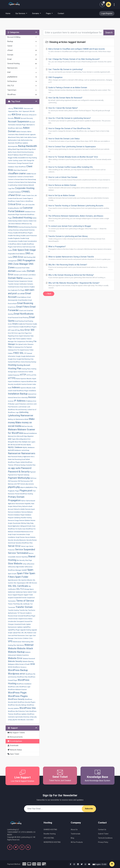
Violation (26, 638)
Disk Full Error (18, 247)
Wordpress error (17, 674)
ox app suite (14, 468)
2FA (31, 111)
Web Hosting (26, 642)
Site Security (21, 560)
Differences (25, 224)
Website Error (15, 658)
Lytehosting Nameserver (21, 415)
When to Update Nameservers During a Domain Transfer (79, 258)
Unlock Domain (13, 619)
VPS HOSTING (49, 838)
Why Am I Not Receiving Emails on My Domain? (79, 267)
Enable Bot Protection (25, 324)
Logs (17, 412)
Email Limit (23, 311)
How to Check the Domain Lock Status (79, 140)
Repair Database (26, 515)
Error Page (25, 333)
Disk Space (18, 250)
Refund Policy (17, 506)
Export (21, 336)
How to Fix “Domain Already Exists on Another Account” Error (79, 159)
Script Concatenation (19, 535)
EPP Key (17, 330)
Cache (10, 161)
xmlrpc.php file (13, 720)
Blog (72, 838)
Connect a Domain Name (25, 177)
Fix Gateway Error (18, 347)
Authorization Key (27, 140)
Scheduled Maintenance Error (24, 532)
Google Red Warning (23, 359)
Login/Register (107, 13)
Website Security (15, 661)
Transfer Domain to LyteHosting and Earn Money (79, 239)
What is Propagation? (79, 249)
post (30, 491)
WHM (33, 664)
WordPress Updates (20, 714)
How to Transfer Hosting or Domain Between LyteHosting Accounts (79, 208)
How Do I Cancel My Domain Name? (79, 110)
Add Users (19, 128)
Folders (10, 353)
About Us (74, 830)
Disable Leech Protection (29, 236)
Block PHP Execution (26, 155)
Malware (12, 429)
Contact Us (102, 830)
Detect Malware (16, 224)
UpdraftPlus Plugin (14, 630)
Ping (36, 487)
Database (20, 211)
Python (23, 501)
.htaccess (18, 108)
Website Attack (25, 648)
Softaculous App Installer (16, 567)
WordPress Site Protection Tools (18, 711)
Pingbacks (11, 491)
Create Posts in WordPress (24, 201)
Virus (31, 638)
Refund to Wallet (19, 509)
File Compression (20, 342)
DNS (28, 253)
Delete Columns (23, 221)
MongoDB (11, 442)
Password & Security (19, 472)
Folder (32, 350)
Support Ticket (28, 595)
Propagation (14, 500)
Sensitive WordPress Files (24, 543)
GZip (32, 359)
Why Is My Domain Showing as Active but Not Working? (79, 276)
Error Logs (18, 333)
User (35, 633)
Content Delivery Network (26, 185)
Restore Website (25, 520)
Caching (15, 161)
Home (9, 13)
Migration (30, 436)
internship (24, 398)
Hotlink (31, 372)
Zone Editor (30, 720)
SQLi (15, 583)
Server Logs (25, 546)
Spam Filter (23, 573)
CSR (21, 208)
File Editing (29, 342)
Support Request (18, 595)
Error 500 (29, 330)
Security (11, 540)
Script (10, 535)
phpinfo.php (14, 487)
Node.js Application (24, 457)
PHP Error (33, 478)
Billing (10, 149)
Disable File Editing (14, 236)
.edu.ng (10, 109)
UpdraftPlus (27, 627)
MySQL (29, 445)
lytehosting (24, 412)
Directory (13, 227)
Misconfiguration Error (23, 439)
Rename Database (14, 515)
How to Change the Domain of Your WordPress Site (79, 131)
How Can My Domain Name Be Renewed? (79, 100)
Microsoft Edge (22, 436)
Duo (9, 290)
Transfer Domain (24, 607)
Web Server (20, 645)
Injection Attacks (26, 388)
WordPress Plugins (18, 696)
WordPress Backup (18, 670)
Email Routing (19, 321)
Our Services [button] (21, 13)
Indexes (16, 387)
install (10, 391)
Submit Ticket (32, 592)
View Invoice (18, 638)
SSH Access (33, 583)
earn (27, 290)
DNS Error (18, 257)
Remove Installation (14, 512)
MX (9, 445)
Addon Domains (22, 132)
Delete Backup (13, 221)
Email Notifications (24, 314)
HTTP (23, 375)
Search (109, 33)
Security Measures (20, 540)
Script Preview (20, 537)
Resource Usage (13, 520)
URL (22, 633)
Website (12, 648)
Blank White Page (26, 149)
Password (26, 468)
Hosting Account (23, 365)
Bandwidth (32, 146)
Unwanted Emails (20, 624)
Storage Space (29, 589)
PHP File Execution (24, 481)
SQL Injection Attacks (25, 580)
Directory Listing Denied (21, 230)
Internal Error (32, 394)
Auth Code (24, 137)
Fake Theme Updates (19, 339)
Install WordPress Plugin (20, 391)
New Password (13, 457)
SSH (27, 583)
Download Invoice (14, 287)
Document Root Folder (22, 268)
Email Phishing (24, 318)
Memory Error (12, 436)
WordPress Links (13, 687)
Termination (12, 601)
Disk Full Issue (27, 247)
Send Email (12, 543)
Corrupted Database (14, 192)
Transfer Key (23, 610)
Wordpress (23, 667)
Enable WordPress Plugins (28, 327)
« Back (49, 294)
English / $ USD (99, 864)
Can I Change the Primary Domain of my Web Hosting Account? (79, 62)
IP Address (20, 401)
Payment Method (17, 478)
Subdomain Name (21, 592)
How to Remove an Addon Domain (79, 188)
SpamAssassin (13, 580)
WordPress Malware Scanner (17, 690)
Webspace (11, 664)
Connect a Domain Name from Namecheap (22, 179)
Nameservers (28, 453)
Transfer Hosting (13, 610)
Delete (34, 218)
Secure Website (30, 537)
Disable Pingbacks (14, 238)
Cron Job (25, 205)
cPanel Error (14, 195)
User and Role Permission (16, 636)
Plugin (17, 491)
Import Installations (14, 382)
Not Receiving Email (19, 459)
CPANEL (26, 192)
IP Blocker (11, 404)
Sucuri (10, 595)
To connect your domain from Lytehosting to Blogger (79, 228)
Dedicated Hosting (22, 218)
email (22, 294)
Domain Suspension (21, 281)
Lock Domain (22, 407)
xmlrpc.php (33, 717)
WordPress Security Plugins (26, 702)
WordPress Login (25, 687)
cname (22, 173)
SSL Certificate (20, 586)
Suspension (31, 598)
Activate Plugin (21, 125)
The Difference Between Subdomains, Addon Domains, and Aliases (79, 218)
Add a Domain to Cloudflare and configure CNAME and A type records (79, 51)
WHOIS (10, 667)
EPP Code (11, 330)
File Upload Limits (21, 344)
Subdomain (12, 592)
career (21, 161)
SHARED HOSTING (50, 830)
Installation (32, 391)
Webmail (29, 645)
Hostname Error (23, 372)
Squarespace (21, 583)
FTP (25, 353)
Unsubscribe (12, 622)
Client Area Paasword (20, 170)
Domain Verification (20, 284)
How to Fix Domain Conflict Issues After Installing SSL (79, 169)
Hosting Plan (15, 368)
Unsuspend (20, 622)
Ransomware (20, 504)
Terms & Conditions (105, 838)
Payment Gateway (23, 475)
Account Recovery (27, 118)
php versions (30, 484)
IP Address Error (31, 401)
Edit (19, 294)
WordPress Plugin (17, 693)
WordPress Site (28, 708)
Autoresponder (13, 146)
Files (10, 347)
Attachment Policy (14, 137)
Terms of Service (25, 601)
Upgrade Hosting (26, 630)
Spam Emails (12, 574)
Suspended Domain (20, 598)
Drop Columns (24, 287)
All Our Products (77, 842)
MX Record (14, 445)
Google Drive (12, 359)
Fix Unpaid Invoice (23, 350)
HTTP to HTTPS (31, 375)
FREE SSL (18, 353)
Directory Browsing (24, 227)
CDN (25, 161)
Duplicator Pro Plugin (18, 290)
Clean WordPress (20, 167)
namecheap (25, 450)
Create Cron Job (31, 196)
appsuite (33, 135)
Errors (17, 336)
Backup (22, 146)
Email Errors (12, 307)
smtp (24, 564)
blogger (10, 158)
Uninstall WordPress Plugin (26, 616)
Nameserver (14, 453)
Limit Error (30, 404)
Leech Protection (20, 404)
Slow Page (29, 560)
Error (22, 330)
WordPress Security (16, 699)
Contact (61, 13)
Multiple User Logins (29, 442)
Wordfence (16, 667)
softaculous (30, 564)
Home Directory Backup (28, 362)
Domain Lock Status (29, 275)
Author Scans (32, 137)
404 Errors (25, 115)
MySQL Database (15, 447)
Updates (20, 627)
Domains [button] (36, 13)
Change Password (23, 163)
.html (20, 111)
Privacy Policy (103, 842)
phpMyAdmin (30, 487)
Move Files (18, 442)
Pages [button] (49, 13)
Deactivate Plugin (14, 215)
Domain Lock (18, 275)
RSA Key (23, 523)
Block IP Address (13, 155)
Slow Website (15, 564)
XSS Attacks (22, 720)
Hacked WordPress (14, 362)
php (28, 478)
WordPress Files (22, 677)
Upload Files (17, 633)
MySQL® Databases (14, 450)
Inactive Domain (27, 384)
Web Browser (17, 642)
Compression (12, 177)
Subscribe (89, 809)
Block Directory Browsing (25, 152)
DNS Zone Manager (18, 264)
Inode (34, 388)
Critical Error (15, 204)
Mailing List (12, 419)
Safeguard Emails (26, 526)
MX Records (22, 445)
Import (34, 379)
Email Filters (23, 307)
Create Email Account (15, 198)
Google (18, 356)
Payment (33, 472)
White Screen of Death (22, 664)
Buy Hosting (33, 158)
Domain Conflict (21, 271)
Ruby (28, 523)
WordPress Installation (24, 684)
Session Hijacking (22, 557)
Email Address (22, 297)
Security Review (32, 540)
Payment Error (13, 475)
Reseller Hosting (26, 518)
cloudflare (13, 173)
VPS (10, 641)
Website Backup (16, 652)
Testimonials (76, 834)
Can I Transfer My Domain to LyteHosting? (79, 71)
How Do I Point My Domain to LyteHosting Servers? (79, 121)
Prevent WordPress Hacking (24, 494)
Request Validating (14, 518)
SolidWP (24, 570)
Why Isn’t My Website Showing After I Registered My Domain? (79, 285)
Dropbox (32, 287)
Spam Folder (22, 577)
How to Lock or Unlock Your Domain (79, 178)
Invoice (32, 397)
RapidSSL (28, 504)
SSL (10, 586)
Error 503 (11, 333)
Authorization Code (14, 140)
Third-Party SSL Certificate (21, 604)
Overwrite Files (31, 465)
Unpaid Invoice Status (25, 619)
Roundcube (17, 523)
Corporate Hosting (25, 188)
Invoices (11, 401)
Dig (31, 224)
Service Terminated (18, 553)
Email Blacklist (23, 300)
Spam (30, 570)
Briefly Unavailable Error (21, 158)
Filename (30, 344)
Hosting (12, 365)
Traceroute (12, 607)
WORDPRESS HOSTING (52, 842)
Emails (15, 324)
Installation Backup (18, 394)
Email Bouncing (25, 303)
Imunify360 (17, 384)
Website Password (29, 659)
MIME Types (12, 439)
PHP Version (21, 484)
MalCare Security (27, 426)
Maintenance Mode (22, 419)
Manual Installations (30, 433)
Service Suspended (25, 549)
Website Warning (28, 661)
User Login (29, 636)
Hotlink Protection (14, 375)
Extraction (27, 336)
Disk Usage (30, 250)
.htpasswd (26, 111)
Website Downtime (23, 655)
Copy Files (11, 188)
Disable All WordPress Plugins (23, 233)
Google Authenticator (28, 356)
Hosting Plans (26, 369)
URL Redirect (28, 633)
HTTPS (12, 378)
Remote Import (30, 509)
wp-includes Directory (22, 717)
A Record (32, 115)
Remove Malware (27, 512)
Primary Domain (16, 497)
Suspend (11, 598)
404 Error (16, 114)
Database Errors (30, 212)
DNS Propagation (26, 260)
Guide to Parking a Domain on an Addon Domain (79, 90)
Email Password (13, 318)
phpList (23, 487)
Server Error (14, 546)
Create (23, 196)
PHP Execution (13, 481)
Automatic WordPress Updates (18, 143)
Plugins (23, 491)
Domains (30, 284)
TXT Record (21, 613)
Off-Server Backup (20, 465)
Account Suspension (19, 121)
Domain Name (15, 278)
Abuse (17, 118)
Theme (10, 604)
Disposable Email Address (16, 254)
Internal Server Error (14, 398)
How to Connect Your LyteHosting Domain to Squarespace (79, 149)
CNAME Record (31, 174)
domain (12, 271)
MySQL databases (29, 448)
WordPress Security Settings (17, 705)
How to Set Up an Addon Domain (79, 198)
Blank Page (16, 149)
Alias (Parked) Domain (22, 135)
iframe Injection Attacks (24, 379)
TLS (31, 604)
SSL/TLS (20, 589)
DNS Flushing (28, 257)
